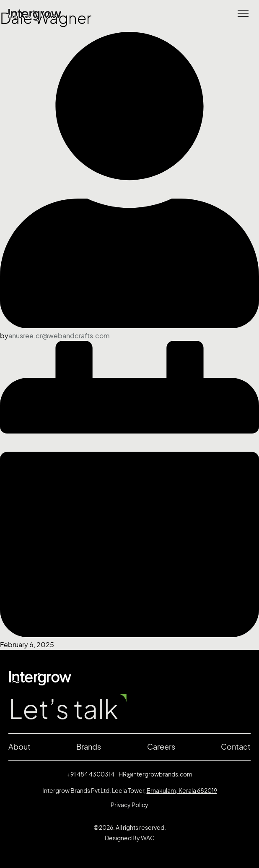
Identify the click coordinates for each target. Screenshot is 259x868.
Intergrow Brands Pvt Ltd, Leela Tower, (130, 791)
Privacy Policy (129, 805)
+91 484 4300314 (91, 774)
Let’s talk (63, 709)
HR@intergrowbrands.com (155, 774)
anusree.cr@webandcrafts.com (59, 336)
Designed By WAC (130, 838)
